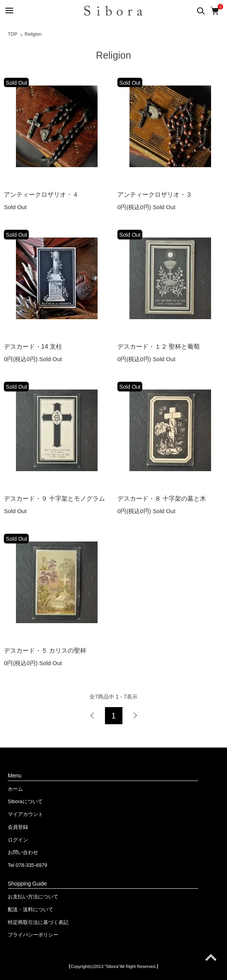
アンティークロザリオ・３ (155, 195)
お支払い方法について (33, 897)
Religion (33, 34)
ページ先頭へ (211, 960)
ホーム (15, 789)
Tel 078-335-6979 (27, 865)
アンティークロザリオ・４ (41, 195)
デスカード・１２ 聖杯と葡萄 (159, 347)
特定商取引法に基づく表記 (38, 922)
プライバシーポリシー (33, 935)
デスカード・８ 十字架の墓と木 (162, 499)
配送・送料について (31, 909)
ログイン (18, 840)
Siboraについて (25, 801)
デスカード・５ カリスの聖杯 (45, 651)
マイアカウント (25, 814)
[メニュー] (9, 11)
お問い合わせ (23, 852)
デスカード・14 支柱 (33, 347)
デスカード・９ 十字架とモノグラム (54, 499)
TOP (12, 34)
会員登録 (18, 827)
